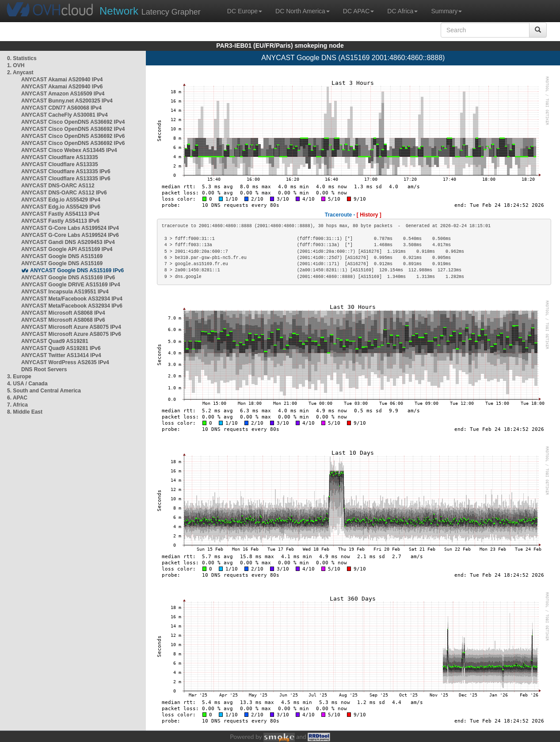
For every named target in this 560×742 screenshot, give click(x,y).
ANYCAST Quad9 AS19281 (55, 341)
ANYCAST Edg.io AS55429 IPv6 (61, 207)
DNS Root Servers (44, 369)
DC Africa (402, 11)
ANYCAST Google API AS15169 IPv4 (67, 249)
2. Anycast (20, 72)
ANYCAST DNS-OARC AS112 (58, 186)
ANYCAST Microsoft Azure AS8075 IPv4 (71, 327)
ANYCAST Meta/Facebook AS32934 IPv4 (72, 299)
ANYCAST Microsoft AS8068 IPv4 (63, 313)
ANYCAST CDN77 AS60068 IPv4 (61, 108)
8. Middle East (25, 412)
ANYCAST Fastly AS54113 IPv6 (60, 221)
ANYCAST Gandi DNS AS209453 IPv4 (68, 242)
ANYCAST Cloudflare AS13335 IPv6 (66, 171)
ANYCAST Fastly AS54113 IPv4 (60, 214)
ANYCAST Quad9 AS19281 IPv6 (61, 348)
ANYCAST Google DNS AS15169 (62, 256)
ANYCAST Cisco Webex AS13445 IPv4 (69, 150)
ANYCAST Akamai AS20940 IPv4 (62, 80)
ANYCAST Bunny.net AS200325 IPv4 (67, 101)
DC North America (303, 11)
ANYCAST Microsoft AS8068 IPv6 (63, 320)
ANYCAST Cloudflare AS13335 (60, 157)
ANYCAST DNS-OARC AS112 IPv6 (64, 193)
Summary (446, 11)
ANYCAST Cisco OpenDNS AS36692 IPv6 (73, 136)
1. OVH (16, 65)
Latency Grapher (150, 11)
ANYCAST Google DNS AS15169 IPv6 (77, 270)
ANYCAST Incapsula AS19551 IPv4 (65, 292)
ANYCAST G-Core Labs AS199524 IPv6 (70, 235)
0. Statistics (22, 58)
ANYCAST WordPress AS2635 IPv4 (65, 362)
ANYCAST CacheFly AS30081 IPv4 (65, 115)
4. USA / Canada (27, 384)
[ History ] (369, 215)
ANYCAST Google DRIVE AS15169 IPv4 (71, 285)
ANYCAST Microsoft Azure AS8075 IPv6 (71, 334)
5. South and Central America (44, 391)
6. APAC (17, 398)
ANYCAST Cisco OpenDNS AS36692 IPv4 (73, 122)
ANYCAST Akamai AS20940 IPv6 (62, 87)
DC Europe (245, 11)
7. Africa (17, 405)
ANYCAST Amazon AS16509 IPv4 (63, 94)
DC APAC (358, 11)
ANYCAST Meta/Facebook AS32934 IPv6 (72, 306)
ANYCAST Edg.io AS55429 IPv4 (61, 200)
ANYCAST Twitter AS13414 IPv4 (61, 355)
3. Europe (19, 377)
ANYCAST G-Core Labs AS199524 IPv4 (70, 228)
